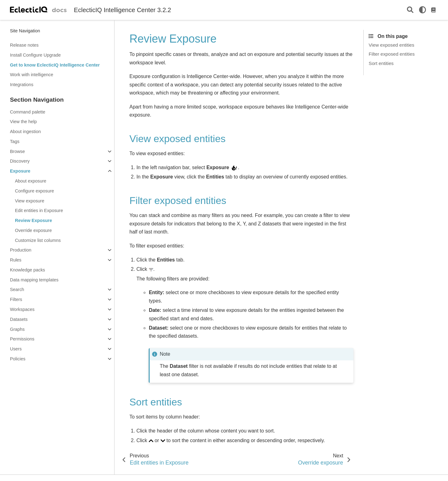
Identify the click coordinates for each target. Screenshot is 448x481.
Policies (18, 359)
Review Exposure (33, 220)
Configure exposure (35, 191)
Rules (16, 260)
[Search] (410, 10)
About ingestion (25, 132)
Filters (16, 299)
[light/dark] (422, 10)
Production (21, 250)
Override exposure (33, 230)
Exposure (20, 171)
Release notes (24, 45)
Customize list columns (38, 240)
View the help (23, 122)
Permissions (22, 339)
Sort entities (381, 63)
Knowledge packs (28, 270)
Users (16, 349)
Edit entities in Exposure (39, 210)
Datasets (19, 319)
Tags (15, 141)
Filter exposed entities (392, 54)
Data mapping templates (34, 280)
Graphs (17, 329)
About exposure (31, 181)
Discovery (20, 161)
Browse (17, 151)
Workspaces (22, 309)
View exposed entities (392, 45)
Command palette (28, 112)
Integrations (22, 85)
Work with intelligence (32, 75)
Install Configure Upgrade (35, 55)
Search (17, 289)
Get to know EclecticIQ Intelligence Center (55, 65)
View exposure (30, 201)
